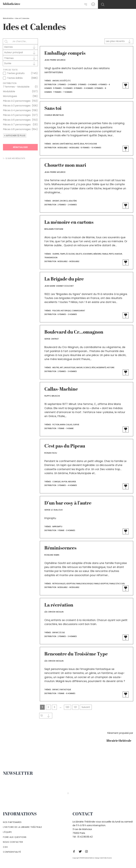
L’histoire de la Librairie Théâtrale (22, 827)
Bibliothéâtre (8, 18)
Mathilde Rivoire (106, 858)
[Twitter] (81, 851)
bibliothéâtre (12, 4)
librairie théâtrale (120, 741)
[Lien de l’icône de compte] (93, 4)
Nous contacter (13, 842)
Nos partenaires (12, 822)
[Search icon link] (103, 5)
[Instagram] (87, 851)
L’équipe (7, 832)
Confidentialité (12, 852)
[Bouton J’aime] (126, 85)
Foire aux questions (15, 837)
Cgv (5, 847)
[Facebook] (75, 851)
